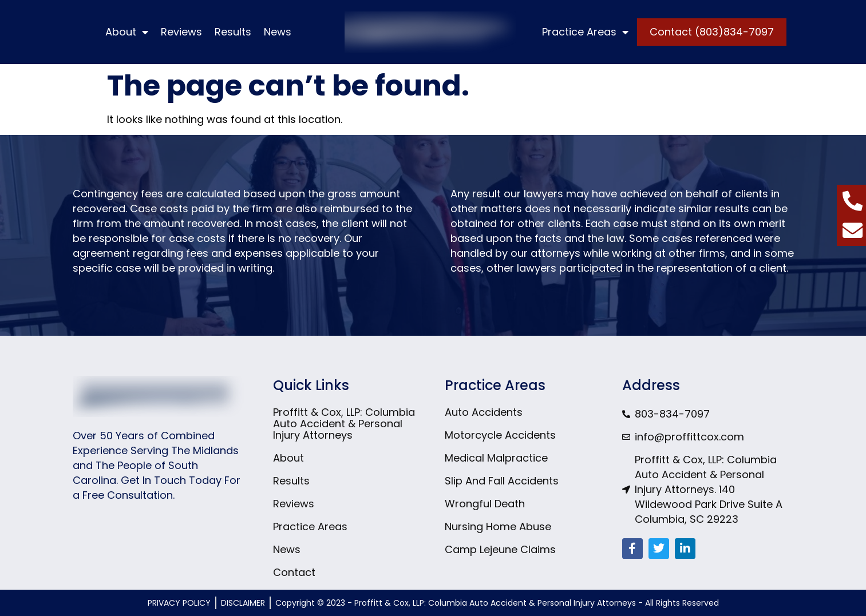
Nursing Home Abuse (498, 527)
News (278, 32)
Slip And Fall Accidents (502, 481)
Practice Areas (585, 32)
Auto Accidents (484, 412)
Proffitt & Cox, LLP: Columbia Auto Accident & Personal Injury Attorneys (344, 424)
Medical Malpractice (496, 458)
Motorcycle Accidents (500, 435)
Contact (294, 573)
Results (233, 32)
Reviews (181, 32)
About (127, 32)
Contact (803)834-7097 (712, 32)
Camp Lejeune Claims (500, 550)
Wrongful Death (485, 504)
